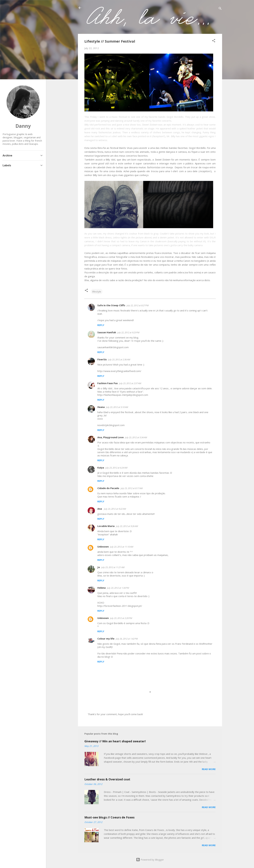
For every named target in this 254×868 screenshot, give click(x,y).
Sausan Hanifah (107, 332)
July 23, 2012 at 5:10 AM (117, 407)
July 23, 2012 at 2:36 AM (119, 360)
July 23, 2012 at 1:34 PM (118, 588)
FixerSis (102, 359)
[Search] (220, 9)
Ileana (101, 407)
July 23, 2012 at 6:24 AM (116, 468)
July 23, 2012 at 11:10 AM (122, 547)
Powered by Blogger (150, 860)
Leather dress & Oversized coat (107, 779)
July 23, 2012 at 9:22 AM (115, 509)
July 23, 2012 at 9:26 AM (127, 526)
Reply (101, 325)
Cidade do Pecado (108, 488)
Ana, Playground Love (110, 437)
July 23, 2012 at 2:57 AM (130, 383)
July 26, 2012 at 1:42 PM (127, 639)
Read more (209, 769)
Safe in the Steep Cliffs (111, 305)
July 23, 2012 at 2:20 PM (121, 618)
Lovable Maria (106, 526)
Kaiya (101, 468)
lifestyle (97, 291)
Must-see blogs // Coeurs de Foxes (109, 817)
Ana (100, 509)
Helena (101, 588)
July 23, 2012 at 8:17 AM (132, 488)
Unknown (103, 547)
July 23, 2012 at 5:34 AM (136, 437)
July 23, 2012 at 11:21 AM (113, 567)
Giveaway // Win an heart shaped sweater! (115, 741)
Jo (99, 567)
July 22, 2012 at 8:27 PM (138, 305)
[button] (214, 41)
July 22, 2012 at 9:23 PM (128, 332)
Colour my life (106, 639)
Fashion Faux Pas (108, 383)
